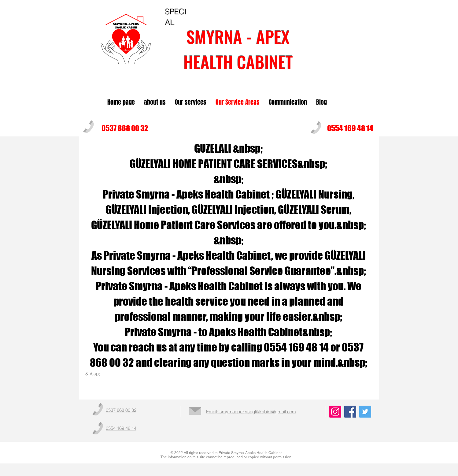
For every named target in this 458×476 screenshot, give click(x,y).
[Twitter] (365, 412)
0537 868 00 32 (125, 128)
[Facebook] (350, 412)
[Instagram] (335, 412)
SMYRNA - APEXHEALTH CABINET (238, 49)
